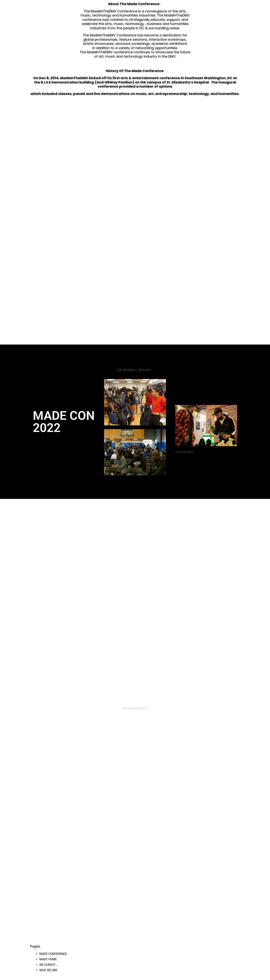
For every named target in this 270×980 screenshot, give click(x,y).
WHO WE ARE (48, 970)
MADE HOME (48, 959)
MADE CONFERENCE (53, 954)
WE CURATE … (49, 965)
